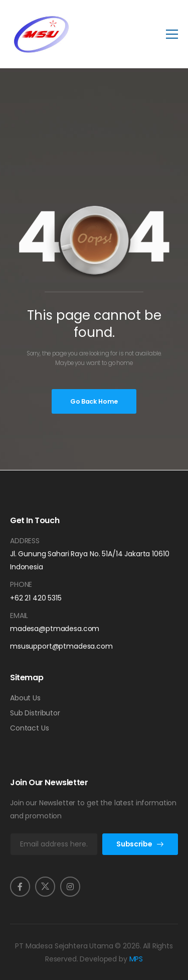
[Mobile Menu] (172, 34)
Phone (21, 584)
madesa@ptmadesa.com (55, 629)
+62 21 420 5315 (36, 598)
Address (25, 541)
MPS (136, 959)
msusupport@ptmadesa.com (61, 646)
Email (19, 616)
